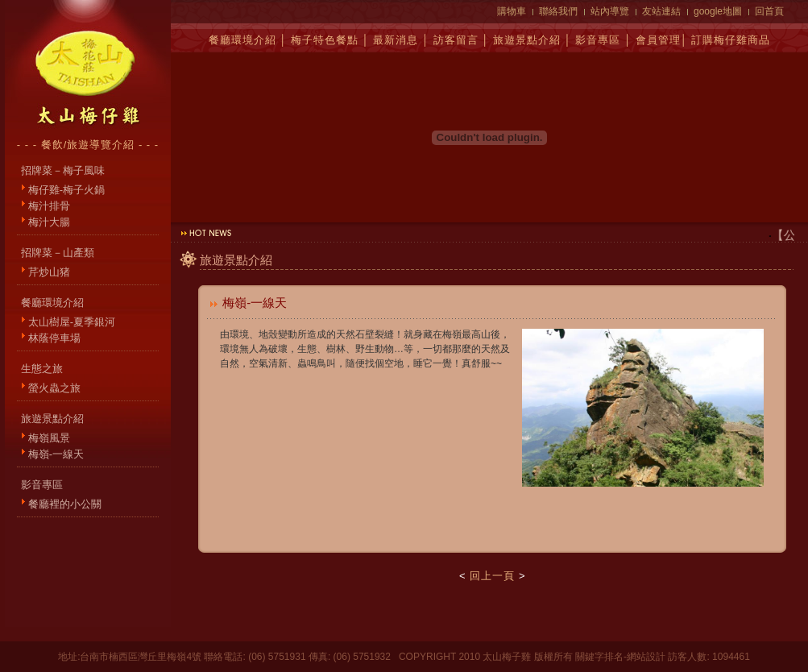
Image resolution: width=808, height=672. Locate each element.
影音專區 (598, 40)
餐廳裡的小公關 (65, 504)
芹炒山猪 (49, 272)
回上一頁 (492, 576)
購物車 (512, 11)
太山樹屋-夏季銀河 (72, 322)
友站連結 (661, 11)
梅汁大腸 (49, 222)
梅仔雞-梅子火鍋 (66, 190)
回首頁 (769, 11)
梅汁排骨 (49, 206)
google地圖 (718, 11)
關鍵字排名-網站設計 (620, 657)
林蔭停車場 (54, 338)
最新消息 (396, 40)
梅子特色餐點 (325, 40)
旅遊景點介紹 (527, 40)
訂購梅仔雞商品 (731, 40)
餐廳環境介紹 (242, 40)
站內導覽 (610, 11)
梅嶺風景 (49, 438)
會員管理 (658, 40)
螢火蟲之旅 (54, 388)
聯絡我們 (558, 11)
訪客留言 (456, 40)
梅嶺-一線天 (56, 454)
